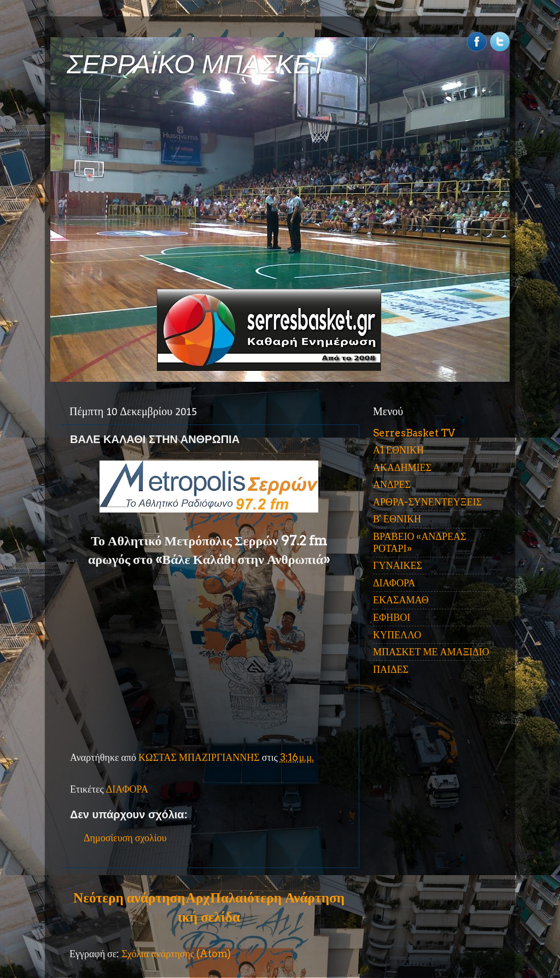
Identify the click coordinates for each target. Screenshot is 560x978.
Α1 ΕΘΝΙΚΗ (398, 450)
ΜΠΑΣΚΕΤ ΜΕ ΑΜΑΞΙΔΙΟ (431, 652)
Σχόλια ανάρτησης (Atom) (176, 954)
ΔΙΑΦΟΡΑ (127, 789)
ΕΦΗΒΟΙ (392, 617)
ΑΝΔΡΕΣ (392, 484)
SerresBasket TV (414, 433)
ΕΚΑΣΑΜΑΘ (401, 600)
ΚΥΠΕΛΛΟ (397, 635)
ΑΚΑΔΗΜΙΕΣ (402, 467)
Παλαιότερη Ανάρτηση (277, 898)
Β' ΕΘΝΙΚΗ (397, 519)
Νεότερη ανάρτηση (129, 898)
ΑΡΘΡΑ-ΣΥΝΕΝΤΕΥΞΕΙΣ (427, 502)
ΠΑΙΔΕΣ (391, 669)
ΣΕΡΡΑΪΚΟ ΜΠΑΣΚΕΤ (197, 64)
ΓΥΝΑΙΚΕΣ (398, 565)
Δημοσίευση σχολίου (125, 838)
